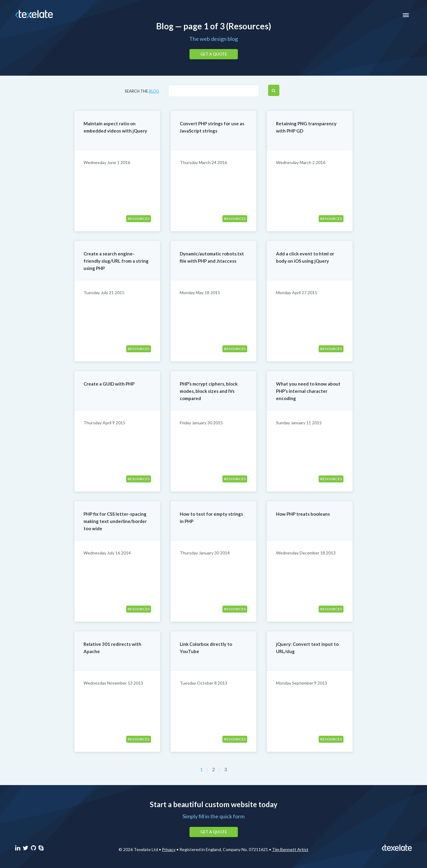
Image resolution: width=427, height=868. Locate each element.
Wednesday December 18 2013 (306, 553)
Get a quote (214, 54)
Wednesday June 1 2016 (107, 162)
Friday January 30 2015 (201, 423)
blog (154, 91)
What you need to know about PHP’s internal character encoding (308, 391)
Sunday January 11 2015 (299, 423)
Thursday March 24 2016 (203, 162)
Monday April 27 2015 (297, 293)
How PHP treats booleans (303, 514)
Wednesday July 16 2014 (107, 553)
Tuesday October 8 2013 (204, 683)
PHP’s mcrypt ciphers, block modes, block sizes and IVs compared (209, 391)
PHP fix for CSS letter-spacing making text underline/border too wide (115, 521)
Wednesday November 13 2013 (113, 683)
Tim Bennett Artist (290, 849)
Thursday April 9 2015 (104, 423)
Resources (139, 219)
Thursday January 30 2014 (205, 553)
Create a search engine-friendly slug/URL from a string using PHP (116, 261)
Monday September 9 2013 (302, 683)
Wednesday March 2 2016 (301, 162)
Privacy (169, 849)
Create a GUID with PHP (109, 384)
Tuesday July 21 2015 (104, 293)
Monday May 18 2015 (200, 293)
